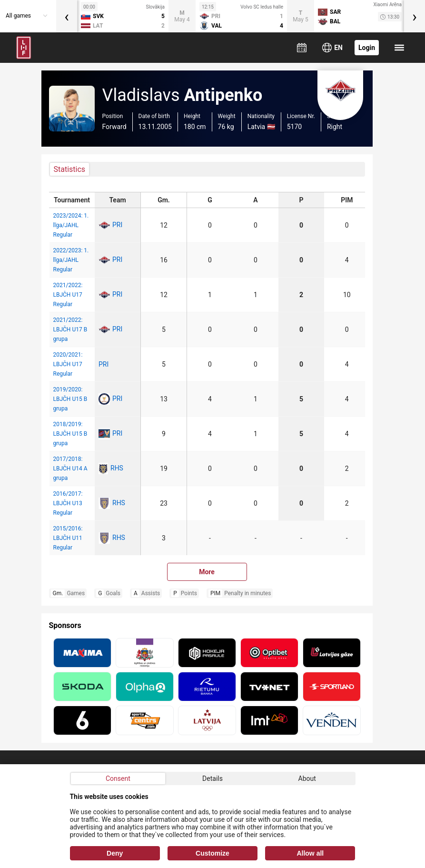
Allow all (310, 853)
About (307, 778)
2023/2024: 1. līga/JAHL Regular (71, 225)
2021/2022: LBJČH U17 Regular (68, 295)
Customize (212, 853)
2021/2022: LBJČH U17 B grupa (70, 329)
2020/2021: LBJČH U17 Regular (68, 364)
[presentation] (67, 16)
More (207, 572)
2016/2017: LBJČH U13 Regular (68, 503)
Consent (118, 778)
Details (212, 778)
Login (367, 48)
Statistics (70, 169)
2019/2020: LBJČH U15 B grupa (70, 399)
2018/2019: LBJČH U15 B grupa (70, 434)
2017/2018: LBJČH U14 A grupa (70, 469)
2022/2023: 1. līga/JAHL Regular (71, 260)
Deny (115, 853)
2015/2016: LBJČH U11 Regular (68, 538)
